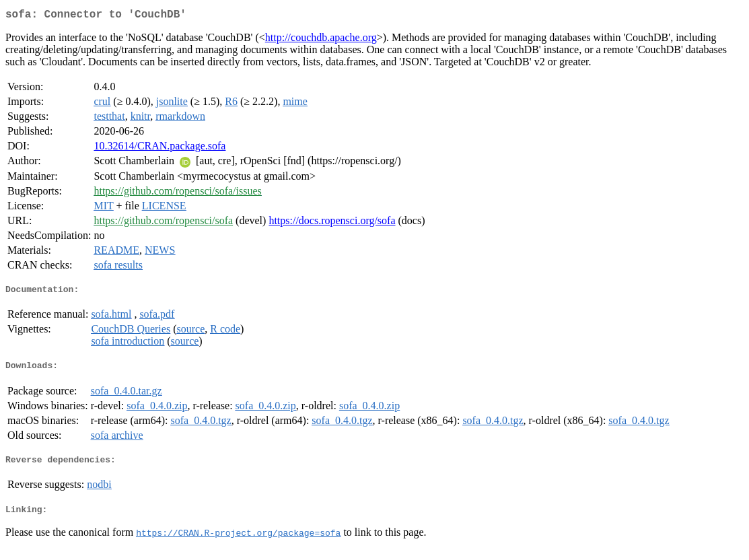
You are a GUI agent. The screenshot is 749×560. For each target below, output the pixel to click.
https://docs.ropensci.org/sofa (332, 223)
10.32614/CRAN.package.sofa (159, 148)
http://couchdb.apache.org (321, 40)
